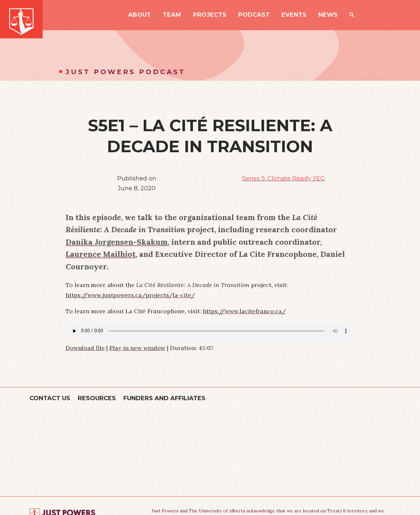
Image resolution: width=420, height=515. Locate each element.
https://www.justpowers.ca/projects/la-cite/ (130, 295)
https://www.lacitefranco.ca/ (244, 311)
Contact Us (50, 398)
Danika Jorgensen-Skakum (117, 242)
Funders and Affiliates (164, 398)
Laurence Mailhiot (101, 254)
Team (172, 15)
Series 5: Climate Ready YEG (283, 178)
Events (294, 15)
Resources (97, 398)
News (328, 15)
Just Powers (21, 19)
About (139, 15)
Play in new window (137, 348)
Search (352, 15)
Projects (210, 15)
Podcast (254, 15)
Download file (85, 348)
